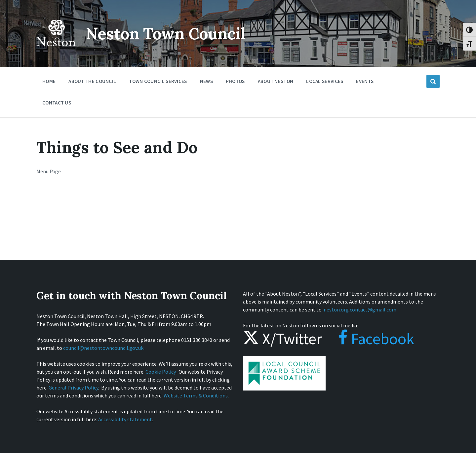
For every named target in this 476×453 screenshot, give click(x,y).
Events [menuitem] (365, 81)
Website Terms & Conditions (196, 395)
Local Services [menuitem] (325, 81)
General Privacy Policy (73, 388)
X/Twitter (282, 339)
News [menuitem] (206, 81)
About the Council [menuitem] (92, 81)
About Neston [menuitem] (276, 81)
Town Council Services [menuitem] (158, 81)
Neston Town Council (168, 34)
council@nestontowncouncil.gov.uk (103, 348)
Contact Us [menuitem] (57, 103)
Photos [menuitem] (235, 81)
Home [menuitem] (49, 81)
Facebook (370, 339)
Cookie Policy (160, 372)
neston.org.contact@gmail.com (360, 309)
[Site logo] (56, 51)
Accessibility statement (125, 419)
